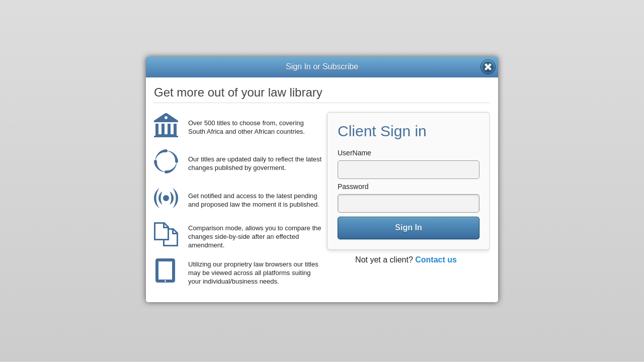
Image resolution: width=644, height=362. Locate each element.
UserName (354, 153)
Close (488, 67)
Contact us (436, 260)
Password (353, 187)
